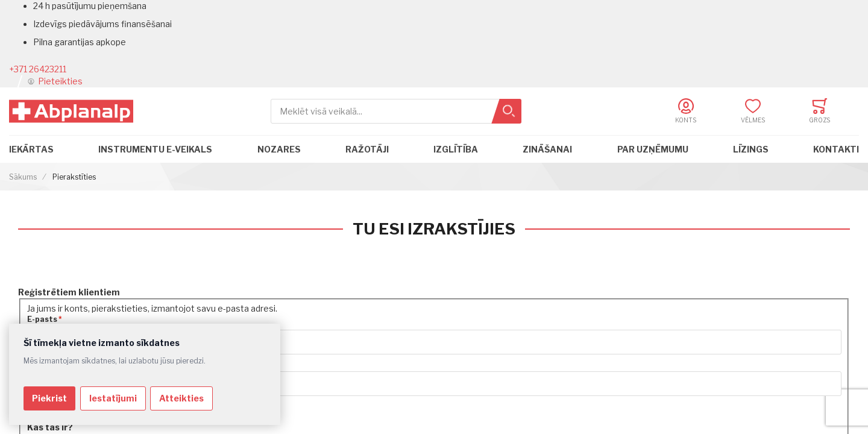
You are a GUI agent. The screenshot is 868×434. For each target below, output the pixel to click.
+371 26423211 (38, 69)
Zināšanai (547, 149)
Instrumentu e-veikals (155, 149)
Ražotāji (367, 149)
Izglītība (456, 149)
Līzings (751, 149)
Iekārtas (31, 149)
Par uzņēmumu (653, 149)
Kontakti (836, 149)
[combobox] (396, 111)
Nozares (279, 149)
